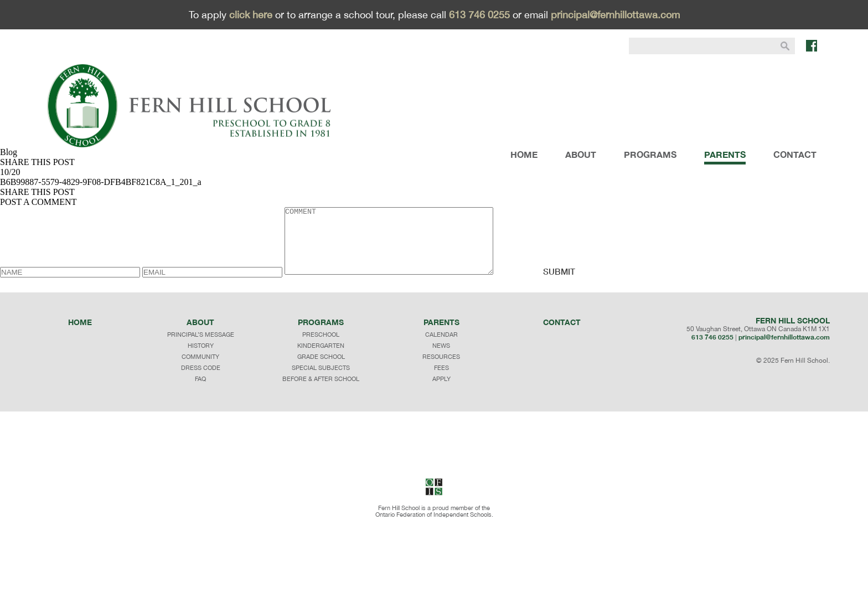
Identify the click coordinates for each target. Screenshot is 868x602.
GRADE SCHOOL (321, 370)
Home (80, 335)
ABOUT (581, 154)
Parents (441, 335)
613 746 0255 (479, 15)
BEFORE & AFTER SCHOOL (321, 392)
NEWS (441, 359)
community (200, 370)
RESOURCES (441, 370)
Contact (562, 335)
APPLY (441, 392)
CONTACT (795, 154)
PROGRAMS (650, 154)
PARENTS (725, 154)
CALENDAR (441, 348)
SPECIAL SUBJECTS (321, 381)
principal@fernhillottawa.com (615, 15)
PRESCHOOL (321, 348)
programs (321, 335)
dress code (201, 381)
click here (251, 15)
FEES (441, 381)
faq (200, 392)
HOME (524, 154)
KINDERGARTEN (321, 359)
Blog (9, 152)
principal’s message (201, 348)
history (201, 359)
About (200, 335)
